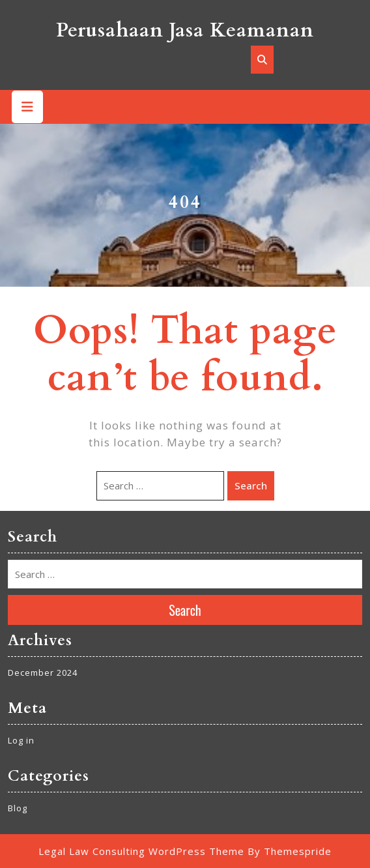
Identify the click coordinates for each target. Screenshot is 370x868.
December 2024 (43, 673)
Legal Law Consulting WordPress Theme (141, 851)
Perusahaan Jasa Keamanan (185, 30)
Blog (18, 808)
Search (251, 485)
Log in (21, 740)
